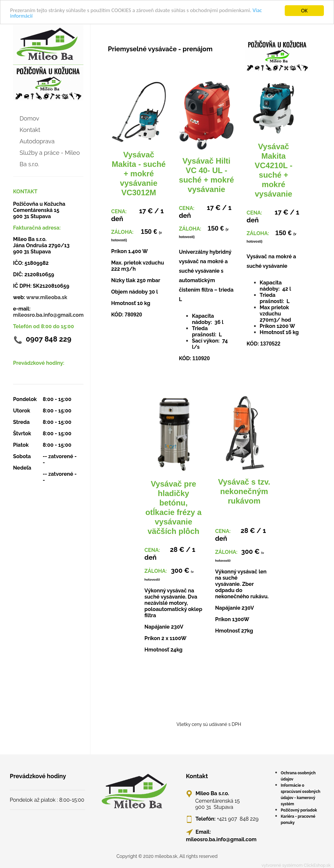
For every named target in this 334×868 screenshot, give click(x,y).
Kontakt (30, 129)
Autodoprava (37, 141)
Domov (29, 118)
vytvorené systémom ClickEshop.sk (296, 865)
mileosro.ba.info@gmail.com (48, 315)
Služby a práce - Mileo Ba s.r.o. (50, 158)
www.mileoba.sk (47, 297)
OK (304, 10)
